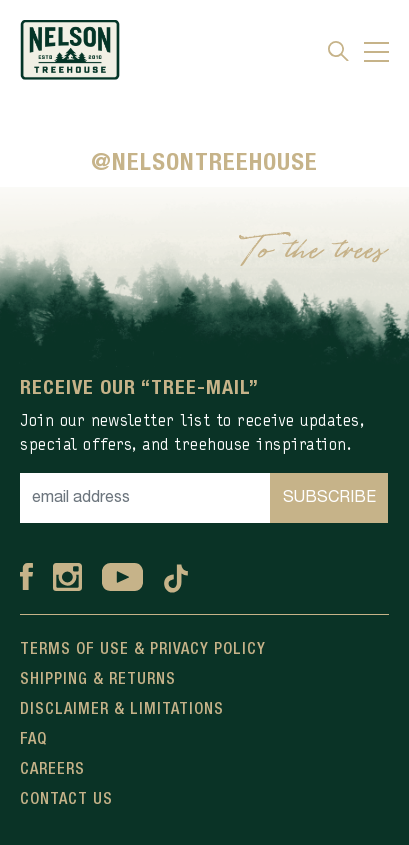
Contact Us (66, 800)
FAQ (33, 740)
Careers (52, 770)
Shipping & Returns (98, 680)
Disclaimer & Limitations (122, 710)
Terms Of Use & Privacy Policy (143, 650)
